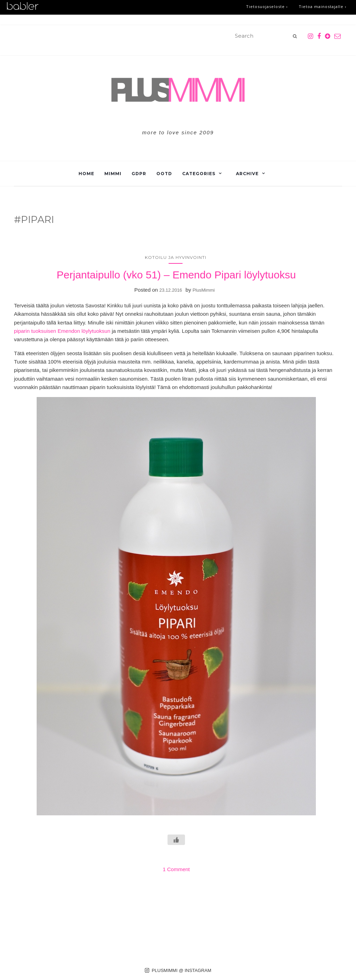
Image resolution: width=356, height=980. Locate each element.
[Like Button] (176, 840)
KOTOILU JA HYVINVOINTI (176, 257)
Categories (199, 174)
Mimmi (113, 174)
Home (86, 174)
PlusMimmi (204, 290)
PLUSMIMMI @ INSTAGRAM (178, 970)
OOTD (164, 174)
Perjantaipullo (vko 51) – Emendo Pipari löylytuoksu (176, 275)
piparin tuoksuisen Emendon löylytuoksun (62, 331)
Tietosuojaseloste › (267, 6)
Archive (247, 174)
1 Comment (176, 869)
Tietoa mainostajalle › (322, 6)
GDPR (139, 174)
